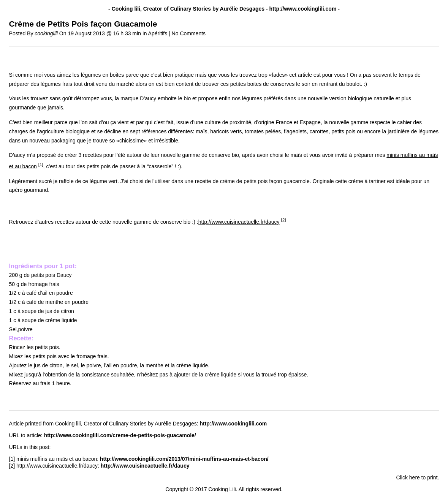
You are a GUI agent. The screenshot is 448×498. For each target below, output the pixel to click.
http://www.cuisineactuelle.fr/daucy (239, 222)
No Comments (189, 33)
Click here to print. (418, 477)
